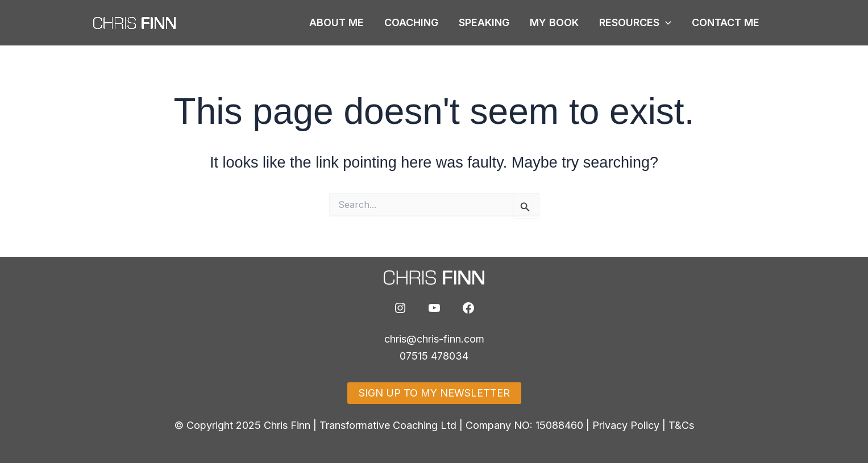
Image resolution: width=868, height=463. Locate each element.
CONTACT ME (726, 22)
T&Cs (681, 425)
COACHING (411, 22)
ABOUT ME (337, 22)
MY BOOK (554, 22)
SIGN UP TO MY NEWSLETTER (434, 393)
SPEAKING (484, 22)
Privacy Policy (626, 425)
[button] (665, 23)
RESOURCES (635, 23)
